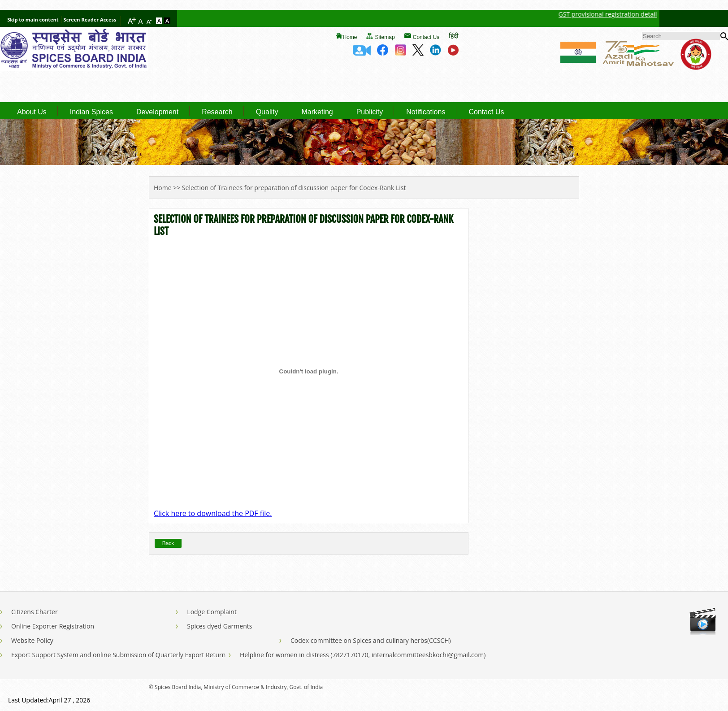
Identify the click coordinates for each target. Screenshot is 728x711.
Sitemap (385, 37)
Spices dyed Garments (219, 626)
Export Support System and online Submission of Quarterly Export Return (118, 655)
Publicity (370, 112)
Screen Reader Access (90, 20)
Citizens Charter (35, 612)
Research (217, 112)
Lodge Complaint (212, 612)
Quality (267, 112)
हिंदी (454, 36)
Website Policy (32, 640)
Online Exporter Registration (53, 626)
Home (350, 37)
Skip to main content (33, 20)
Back (168, 543)
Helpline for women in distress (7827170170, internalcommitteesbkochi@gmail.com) (363, 655)
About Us (32, 112)
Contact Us (426, 37)
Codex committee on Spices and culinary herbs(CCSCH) (371, 640)
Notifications (426, 112)
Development (157, 112)
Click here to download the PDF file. (213, 513)
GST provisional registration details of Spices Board (637, 14)
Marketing (317, 112)
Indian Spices (91, 112)
